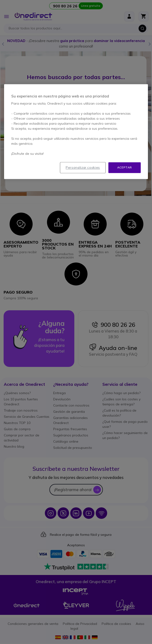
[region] (76, 132)
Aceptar (125, 168)
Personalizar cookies (83, 168)
